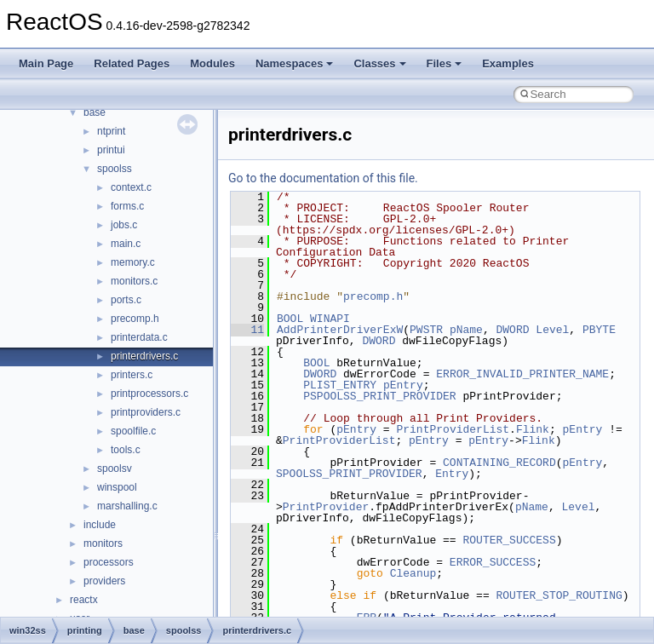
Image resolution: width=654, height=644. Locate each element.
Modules (212, 63)
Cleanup (413, 573)
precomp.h (135, 319)
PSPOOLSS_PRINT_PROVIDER (379, 396)
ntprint (111, 131)
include (100, 525)
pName (466, 330)
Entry (452, 474)
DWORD (512, 330)
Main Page (46, 63)
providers (104, 581)
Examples (508, 63)
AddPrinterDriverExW (340, 330)
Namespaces (295, 63)
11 (247, 330)
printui (111, 150)
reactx (84, 600)
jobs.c (124, 225)
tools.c (126, 450)
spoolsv (115, 469)
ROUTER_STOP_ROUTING (559, 595)
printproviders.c (146, 412)
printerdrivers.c (144, 356)
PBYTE (599, 330)
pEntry (403, 385)
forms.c (127, 206)
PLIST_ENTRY (340, 385)
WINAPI (330, 319)
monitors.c (134, 281)
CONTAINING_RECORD (499, 463)
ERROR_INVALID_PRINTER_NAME (522, 374)
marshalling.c (127, 506)
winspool (117, 487)
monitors (103, 543)
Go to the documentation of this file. (323, 178)
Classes (379, 63)
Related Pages (132, 63)
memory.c (133, 262)
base (95, 112)
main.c (126, 244)
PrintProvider (326, 507)
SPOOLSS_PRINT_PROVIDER (349, 474)
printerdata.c (139, 337)
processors (109, 562)
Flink (533, 429)
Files (445, 63)
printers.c (132, 375)
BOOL (290, 319)
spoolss (115, 169)
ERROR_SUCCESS (493, 562)
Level (552, 330)
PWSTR (426, 330)
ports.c (126, 300)
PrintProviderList (453, 429)
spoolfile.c (133, 431)
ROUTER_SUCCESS (509, 540)
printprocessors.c (149, 394)
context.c (131, 187)
